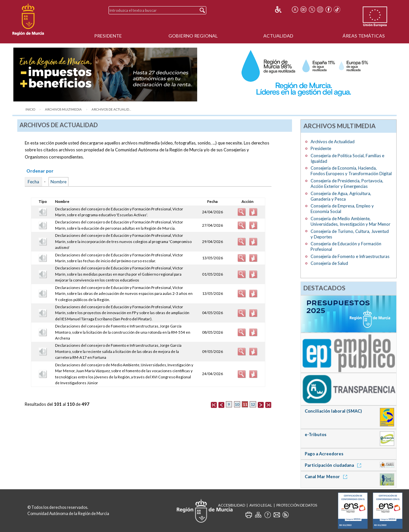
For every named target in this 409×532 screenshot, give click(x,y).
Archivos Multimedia (63, 109)
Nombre (58, 182)
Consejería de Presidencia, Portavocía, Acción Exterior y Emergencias (347, 183)
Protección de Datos (297, 505)
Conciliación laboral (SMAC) (333, 411)
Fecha (33, 182)
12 (253, 404)
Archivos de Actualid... (111, 109)
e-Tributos (316, 434)
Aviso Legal (261, 505)
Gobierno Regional (193, 36)
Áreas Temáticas (364, 36)
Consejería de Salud (329, 263)
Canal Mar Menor (327, 477)
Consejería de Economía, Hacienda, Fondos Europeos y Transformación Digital (351, 171)
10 (237, 404)
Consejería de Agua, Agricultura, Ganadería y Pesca (341, 196)
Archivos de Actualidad (333, 142)
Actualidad (278, 36)
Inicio (30, 109)
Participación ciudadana (334, 465)
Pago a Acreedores (324, 454)
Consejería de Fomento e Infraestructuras (350, 256)
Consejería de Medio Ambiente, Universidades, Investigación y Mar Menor (351, 221)
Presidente (108, 36)
